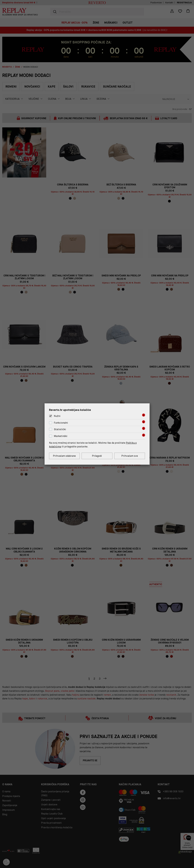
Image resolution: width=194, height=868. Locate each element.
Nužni (57, 416)
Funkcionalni (61, 423)
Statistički (60, 430)
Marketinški (61, 436)
